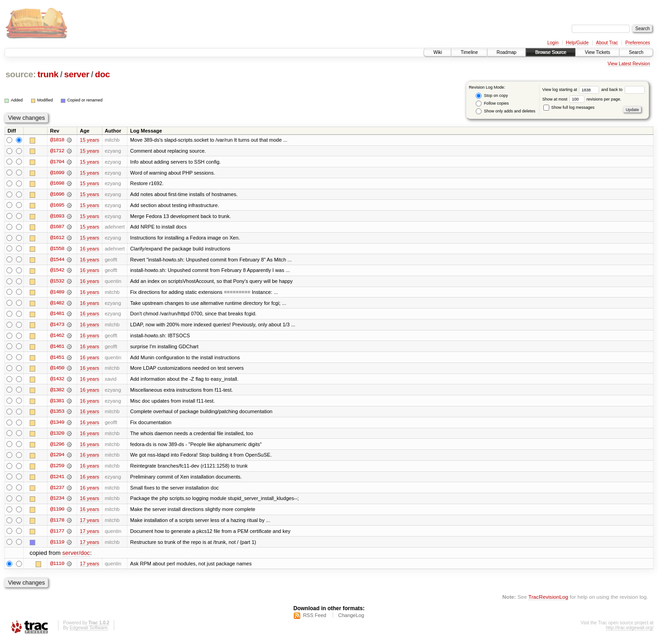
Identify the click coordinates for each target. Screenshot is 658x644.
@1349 (57, 425)
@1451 (57, 359)
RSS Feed (315, 619)
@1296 (57, 447)
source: (21, 74)
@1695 (57, 206)
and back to (623, 90)
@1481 (57, 315)
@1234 (57, 502)
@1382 (57, 392)
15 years (90, 140)
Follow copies (492, 104)
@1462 (57, 337)
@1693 (57, 217)
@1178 (57, 524)
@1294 (57, 458)
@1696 (57, 195)
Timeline (469, 52)
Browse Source (551, 52)
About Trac (607, 43)
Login (553, 43)
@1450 (57, 370)
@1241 (57, 480)
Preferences (638, 43)
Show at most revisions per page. (582, 99)
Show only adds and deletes (505, 111)
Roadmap (507, 52)
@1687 (57, 228)
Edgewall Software (88, 632)
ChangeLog (351, 619)
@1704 (57, 162)
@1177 (57, 535)
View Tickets (597, 52)
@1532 (57, 282)
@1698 (57, 184)
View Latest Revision (629, 64)
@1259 (57, 469)
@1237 (57, 491)
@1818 (57, 140)
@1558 (57, 250)
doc (103, 74)
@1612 (57, 239)
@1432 (57, 381)
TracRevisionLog (548, 601)
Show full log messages (569, 107)
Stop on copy (492, 96)
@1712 (57, 151)
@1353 (57, 414)
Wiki (438, 52)
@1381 (57, 403)
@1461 (57, 348)
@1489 (57, 293)
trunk (48, 74)
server (77, 74)
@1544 (57, 261)
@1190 (57, 513)
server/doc (76, 557)
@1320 (57, 436)
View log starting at (572, 90)
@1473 (57, 326)
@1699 (57, 173)
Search (636, 52)
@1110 (57, 568)
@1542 (57, 271)
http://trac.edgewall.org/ (630, 632)
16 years (90, 250)
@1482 (57, 304)
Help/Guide (577, 43)
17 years (90, 524)
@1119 (57, 546)
